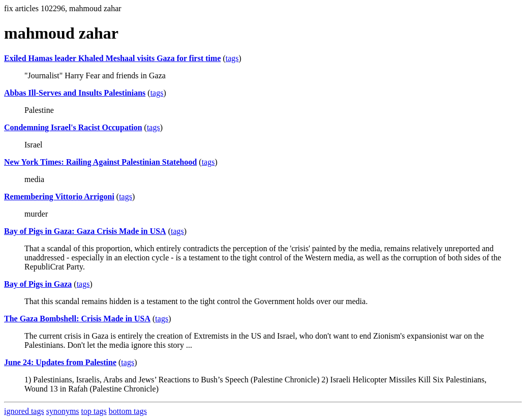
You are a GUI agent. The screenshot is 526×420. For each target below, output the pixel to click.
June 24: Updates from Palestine (60, 362)
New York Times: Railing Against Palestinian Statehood (100, 162)
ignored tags (24, 411)
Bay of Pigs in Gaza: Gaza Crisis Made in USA (85, 231)
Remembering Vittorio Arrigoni (59, 197)
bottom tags (128, 411)
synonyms (63, 411)
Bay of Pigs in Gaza (38, 284)
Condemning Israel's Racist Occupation (73, 127)
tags (232, 58)
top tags (94, 411)
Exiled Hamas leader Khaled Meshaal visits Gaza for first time (112, 58)
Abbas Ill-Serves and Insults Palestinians (75, 93)
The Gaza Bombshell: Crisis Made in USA (77, 319)
